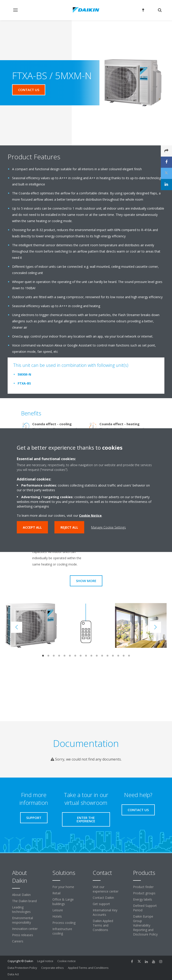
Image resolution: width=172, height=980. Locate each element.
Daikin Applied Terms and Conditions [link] (103, 925)
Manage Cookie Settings (109, 527)
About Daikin (21, 895)
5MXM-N (24, 374)
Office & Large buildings (63, 902)
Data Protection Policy (22, 968)
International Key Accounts (105, 912)
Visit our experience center (106, 889)
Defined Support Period (145, 908)
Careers (18, 941)
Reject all (69, 527)
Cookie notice (67, 961)
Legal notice (45, 961)
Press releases (23, 935)
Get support (101, 904)
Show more (86, 581)
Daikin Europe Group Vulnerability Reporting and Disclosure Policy (145, 925)
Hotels (57, 916)
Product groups (144, 893)
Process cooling (64, 923)
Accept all (32, 527)
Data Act (13, 974)
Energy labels (143, 899)
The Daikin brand (24, 901)
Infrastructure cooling (62, 931)
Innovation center (25, 929)
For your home (63, 887)
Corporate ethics (53, 968)
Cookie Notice (90, 515)
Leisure (58, 910)
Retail (56, 893)
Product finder (143, 887)
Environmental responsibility (23, 920)
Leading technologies (21, 909)
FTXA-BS (24, 383)
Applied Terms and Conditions (88, 968)
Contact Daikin (103, 898)
